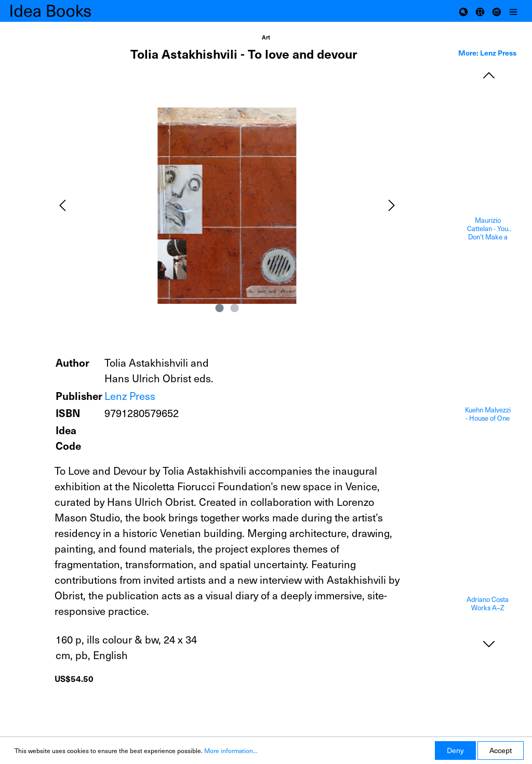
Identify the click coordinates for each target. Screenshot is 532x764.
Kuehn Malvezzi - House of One (488, 414)
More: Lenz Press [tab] (487, 52)
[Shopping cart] (480, 11)
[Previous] (62, 205)
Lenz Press (130, 396)
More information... (231, 750)
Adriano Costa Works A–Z (488, 604)
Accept (501, 750)
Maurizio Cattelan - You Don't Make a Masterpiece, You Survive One (488, 229)
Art (266, 37)
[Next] (392, 205)
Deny (455, 750)
